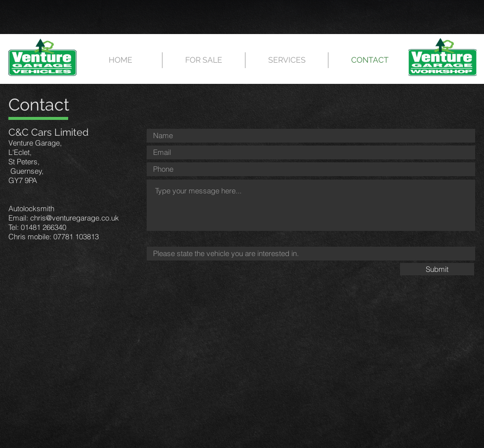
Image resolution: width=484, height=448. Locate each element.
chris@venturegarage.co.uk (75, 218)
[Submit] (437, 269)
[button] (204, 60)
